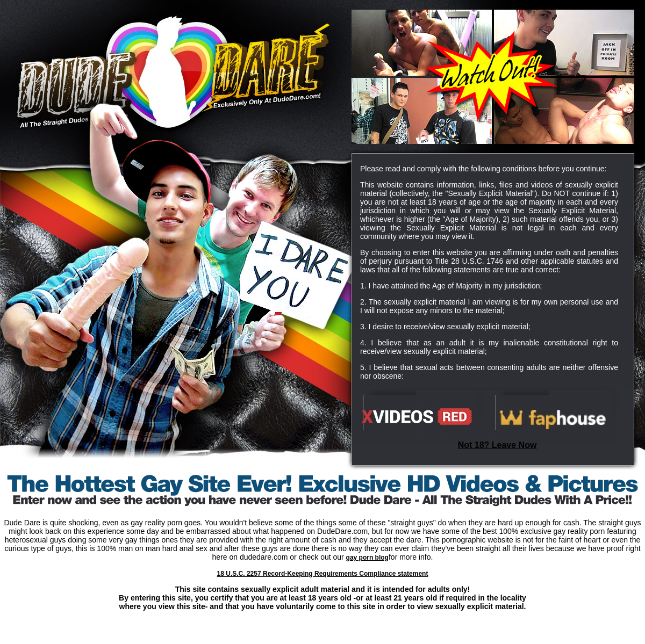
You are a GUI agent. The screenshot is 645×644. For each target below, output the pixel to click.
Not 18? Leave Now (497, 445)
